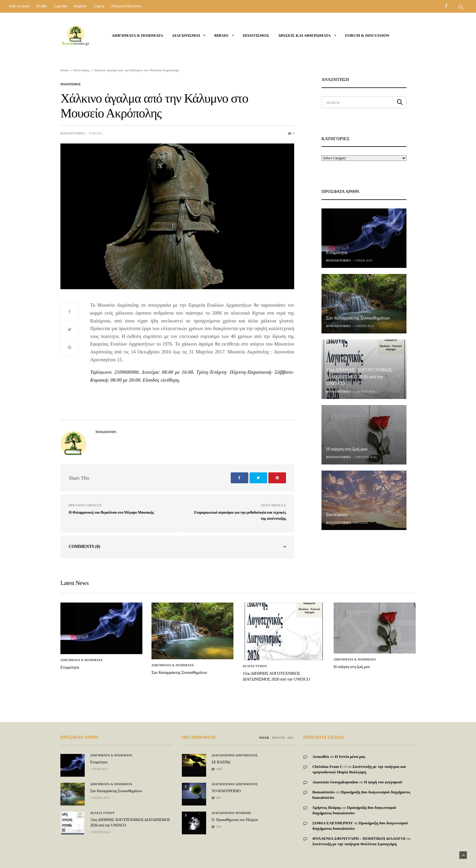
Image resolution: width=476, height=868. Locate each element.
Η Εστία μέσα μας (350, 757)
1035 (217, 769)
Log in (99, 6)
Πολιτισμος (256, 35)
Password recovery (126, 6)
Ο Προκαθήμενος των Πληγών (235, 820)
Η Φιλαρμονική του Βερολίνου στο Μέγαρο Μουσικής (111, 512)
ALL (291, 738)
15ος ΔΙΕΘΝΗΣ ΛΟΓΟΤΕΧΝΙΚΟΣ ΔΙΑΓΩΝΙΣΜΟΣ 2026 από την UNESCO (359, 377)
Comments (84, 547)
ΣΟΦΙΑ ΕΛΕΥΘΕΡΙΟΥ (333, 823)
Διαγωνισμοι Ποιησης (231, 813)
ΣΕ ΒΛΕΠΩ (221, 762)
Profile (42, 6)
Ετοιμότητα (337, 253)
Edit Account (19, 6)
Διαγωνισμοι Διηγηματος (235, 755)
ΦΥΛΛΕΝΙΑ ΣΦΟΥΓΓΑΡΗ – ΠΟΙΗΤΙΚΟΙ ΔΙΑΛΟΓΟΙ (359, 838)
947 (216, 798)
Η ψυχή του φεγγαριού (383, 782)
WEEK (264, 738)
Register (80, 6)
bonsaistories (73, 133)
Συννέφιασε (337, 515)
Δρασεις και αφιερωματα (304, 35)
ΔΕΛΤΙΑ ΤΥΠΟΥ (255, 666)
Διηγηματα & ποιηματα (138, 35)
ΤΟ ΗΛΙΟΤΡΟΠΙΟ (226, 791)
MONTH (279, 738)
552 (216, 827)
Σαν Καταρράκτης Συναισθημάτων (358, 318)
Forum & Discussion (367, 35)
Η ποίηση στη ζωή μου (347, 449)
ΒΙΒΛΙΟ (221, 35)
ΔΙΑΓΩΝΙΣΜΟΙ (186, 35)
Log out (60, 6)
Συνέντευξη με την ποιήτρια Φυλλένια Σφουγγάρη (355, 844)
